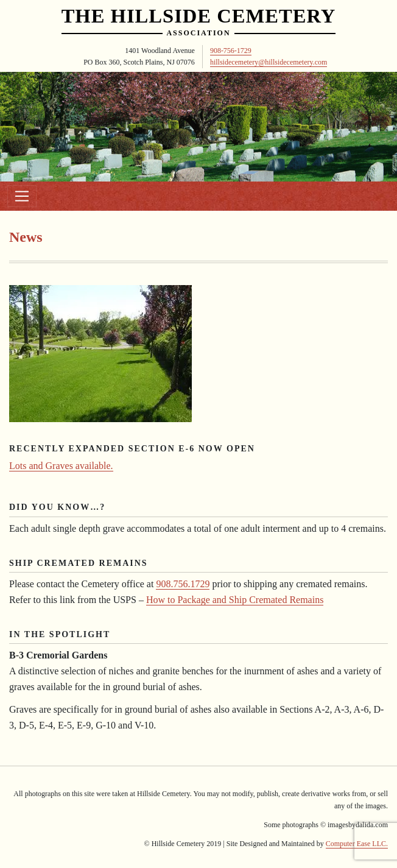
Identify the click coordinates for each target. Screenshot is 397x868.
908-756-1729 (231, 51)
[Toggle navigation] (22, 196)
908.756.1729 (183, 584)
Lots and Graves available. (61, 466)
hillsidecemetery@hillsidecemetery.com (269, 62)
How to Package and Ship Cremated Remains (235, 600)
